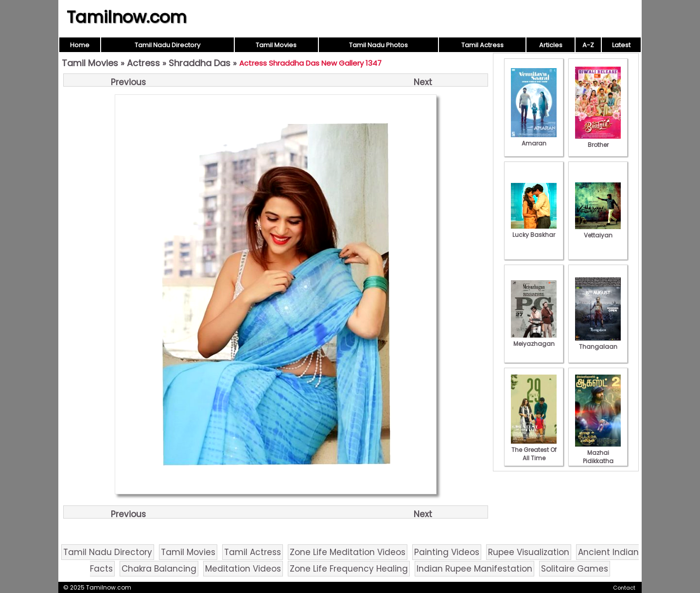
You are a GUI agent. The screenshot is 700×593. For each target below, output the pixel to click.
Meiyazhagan (534, 340)
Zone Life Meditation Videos (348, 552)
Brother (598, 141)
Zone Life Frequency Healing (349, 569)
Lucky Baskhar (534, 231)
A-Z (588, 45)
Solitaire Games (575, 569)
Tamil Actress (482, 45)
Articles (551, 45)
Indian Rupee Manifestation (474, 569)
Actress (143, 63)
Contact (624, 588)
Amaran (534, 139)
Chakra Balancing (159, 569)
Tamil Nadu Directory (167, 45)
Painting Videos (447, 552)
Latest (621, 45)
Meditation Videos (243, 569)
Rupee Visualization (529, 552)
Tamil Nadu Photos (378, 45)
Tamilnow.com (127, 17)
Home (80, 45)
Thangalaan (598, 342)
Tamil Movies (276, 45)
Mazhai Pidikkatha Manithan (598, 457)
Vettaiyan (598, 231)
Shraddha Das (200, 63)
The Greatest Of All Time (534, 450)
